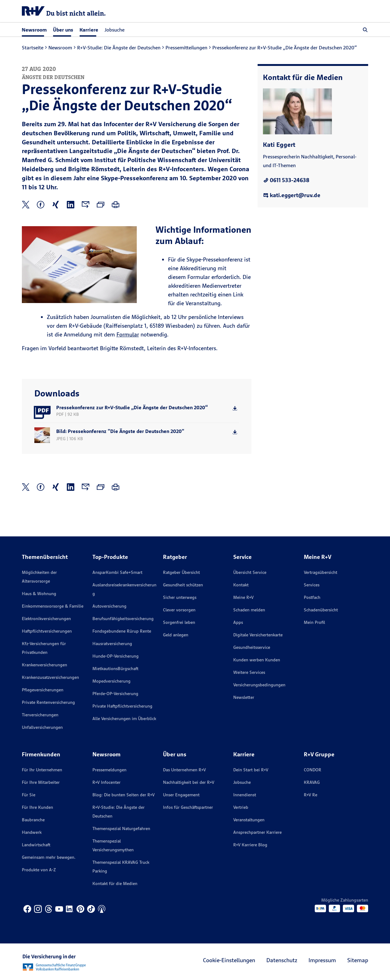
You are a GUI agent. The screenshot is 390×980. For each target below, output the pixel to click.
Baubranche (33, 820)
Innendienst (245, 795)
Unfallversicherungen (42, 727)
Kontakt (241, 585)
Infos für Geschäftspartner (188, 807)
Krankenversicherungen (44, 665)
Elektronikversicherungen (46, 619)
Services (312, 585)
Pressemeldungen (109, 770)
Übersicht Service (250, 572)
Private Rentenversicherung (48, 702)
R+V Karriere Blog (250, 845)
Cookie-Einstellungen (229, 960)
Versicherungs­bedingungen (259, 685)
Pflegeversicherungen (43, 690)
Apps (238, 622)
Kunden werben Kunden (257, 660)
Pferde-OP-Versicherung (115, 694)
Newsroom (60, 47)
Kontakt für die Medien (115, 883)
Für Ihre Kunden (37, 807)
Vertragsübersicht (321, 572)
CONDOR (313, 770)
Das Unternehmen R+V (184, 770)
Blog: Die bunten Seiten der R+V (123, 795)
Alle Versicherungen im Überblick (124, 719)
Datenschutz (282, 960)
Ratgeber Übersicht (181, 572)
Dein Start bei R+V (251, 770)
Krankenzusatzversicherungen (50, 677)
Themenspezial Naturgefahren (121, 828)
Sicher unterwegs (180, 597)
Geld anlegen (176, 635)
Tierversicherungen (40, 715)
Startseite (33, 47)
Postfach (312, 597)
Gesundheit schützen (183, 585)
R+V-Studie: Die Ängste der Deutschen (119, 47)
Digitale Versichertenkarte (258, 635)
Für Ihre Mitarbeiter (41, 782)
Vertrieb (241, 807)
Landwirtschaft (36, 845)
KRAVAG (312, 782)
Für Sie (29, 795)
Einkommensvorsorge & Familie (53, 606)
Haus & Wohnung (39, 594)
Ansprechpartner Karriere (257, 832)
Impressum (322, 960)
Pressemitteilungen (186, 47)
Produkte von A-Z (39, 870)
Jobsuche (115, 30)
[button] (365, 30)
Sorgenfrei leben (179, 622)
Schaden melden (249, 610)
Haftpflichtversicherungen (47, 631)
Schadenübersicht (321, 610)
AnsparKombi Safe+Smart (117, 572)
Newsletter (244, 697)
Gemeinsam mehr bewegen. (49, 857)
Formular (128, 334)
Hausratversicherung (112, 644)
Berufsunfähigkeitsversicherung (123, 619)
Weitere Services (249, 672)
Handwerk (32, 832)
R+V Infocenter (106, 782)
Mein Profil (314, 622)
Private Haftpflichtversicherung (122, 706)
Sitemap (358, 960)
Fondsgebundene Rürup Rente (122, 631)
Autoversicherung (109, 606)
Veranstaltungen (249, 820)
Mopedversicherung (111, 681)
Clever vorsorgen (179, 610)
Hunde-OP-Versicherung (116, 656)
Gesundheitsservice (252, 647)
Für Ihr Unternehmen (42, 770)
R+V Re (311, 795)
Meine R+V (243, 597)
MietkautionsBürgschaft (115, 669)
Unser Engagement (181, 795)
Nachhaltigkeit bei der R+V (189, 782)
